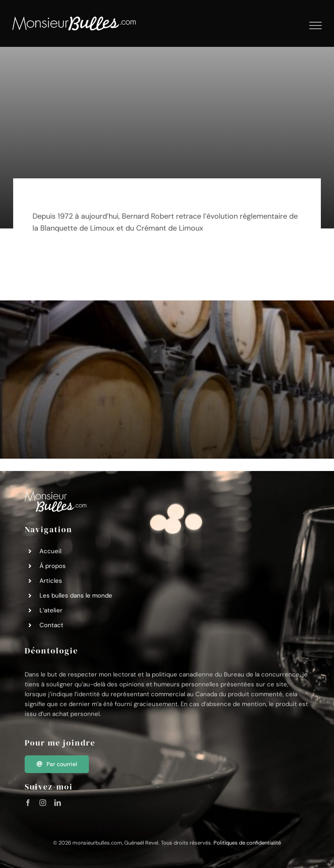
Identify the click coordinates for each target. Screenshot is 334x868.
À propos (53, 566)
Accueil (50, 551)
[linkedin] (58, 803)
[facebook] (28, 803)
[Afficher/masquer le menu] (316, 25)
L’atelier (51, 610)
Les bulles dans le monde (76, 596)
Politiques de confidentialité (247, 843)
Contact (51, 625)
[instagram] (43, 803)
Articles (51, 581)
